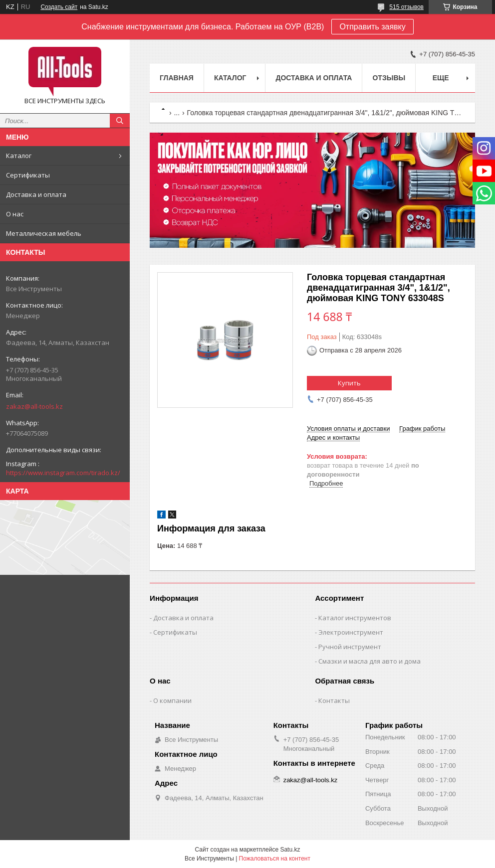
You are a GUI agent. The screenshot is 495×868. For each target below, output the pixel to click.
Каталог (19, 156)
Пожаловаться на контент (275, 859)
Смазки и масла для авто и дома (370, 661)
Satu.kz (290, 850)
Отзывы (389, 78)
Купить (349, 383)
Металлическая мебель (44, 233)
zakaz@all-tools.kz (34, 406)
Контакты (334, 700)
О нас (15, 214)
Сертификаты (28, 175)
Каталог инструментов (355, 618)
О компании (172, 700)
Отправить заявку (372, 27)
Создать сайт (59, 7)
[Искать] (120, 121)
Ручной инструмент (350, 647)
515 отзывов (406, 7)
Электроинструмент (351, 632)
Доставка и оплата (36, 194)
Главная (177, 78)
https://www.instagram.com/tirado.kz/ (63, 473)
